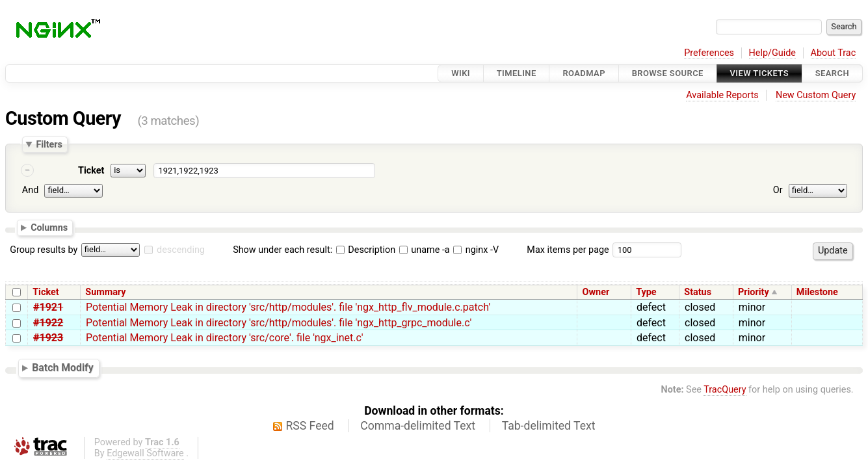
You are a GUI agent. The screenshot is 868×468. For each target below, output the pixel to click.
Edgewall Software (145, 453)
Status (698, 292)
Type (646, 292)
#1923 (48, 338)
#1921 (48, 307)
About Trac (834, 53)
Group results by (44, 250)
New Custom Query (816, 95)
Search (832, 73)
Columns (49, 227)
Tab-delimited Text (549, 426)
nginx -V (476, 250)
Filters (49, 144)
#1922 (48, 323)
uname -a (425, 250)
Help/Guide (772, 53)
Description (366, 250)
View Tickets (759, 73)
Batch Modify (63, 368)
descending (181, 250)
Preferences (709, 53)
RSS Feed (310, 426)
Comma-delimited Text (418, 426)
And (30, 190)
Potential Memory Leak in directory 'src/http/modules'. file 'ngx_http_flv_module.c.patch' (288, 307)
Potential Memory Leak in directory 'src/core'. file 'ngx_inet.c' (224, 338)
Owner (596, 292)
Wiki (461, 73)
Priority (754, 292)
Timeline (517, 73)
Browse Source (668, 73)
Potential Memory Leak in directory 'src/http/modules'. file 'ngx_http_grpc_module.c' (279, 323)
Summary (105, 292)
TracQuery (725, 390)
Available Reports (722, 95)
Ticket (91, 171)
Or (778, 190)
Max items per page (568, 250)
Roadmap (584, 73)
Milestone (817, 292)
